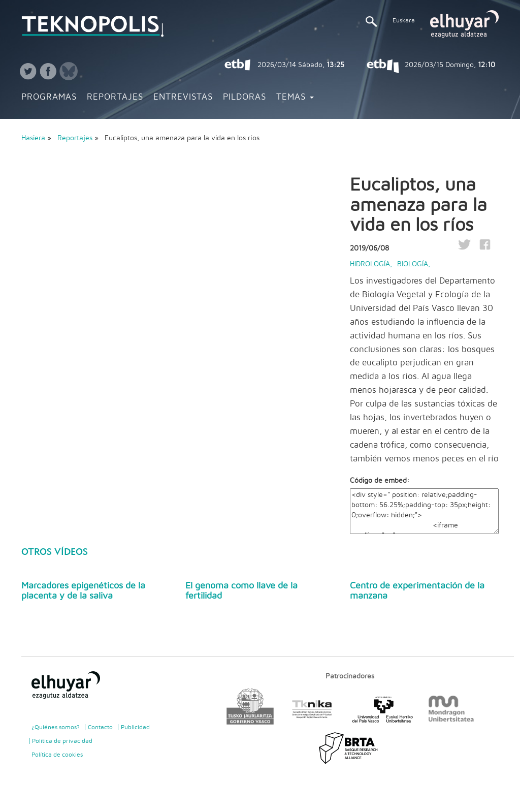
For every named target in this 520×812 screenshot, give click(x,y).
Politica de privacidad (62, 741)
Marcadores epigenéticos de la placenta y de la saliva (83, 591)
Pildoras (245, 97)
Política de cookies (57, 755)
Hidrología (370, 264)
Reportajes (115, 97)
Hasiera (33, 138)
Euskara (404, 20)
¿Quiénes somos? (56, 727)
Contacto (100, 727)
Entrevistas (183, 97)
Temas (295, 97)
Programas (49, 97)
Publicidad (135, 727)
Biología (413, 264)
